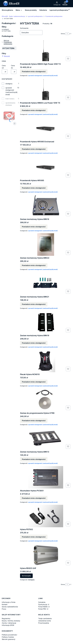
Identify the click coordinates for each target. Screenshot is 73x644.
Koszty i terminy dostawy (11, 621)
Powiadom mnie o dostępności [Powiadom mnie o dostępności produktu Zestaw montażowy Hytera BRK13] (34, 459)
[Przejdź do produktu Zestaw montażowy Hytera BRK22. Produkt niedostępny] (46, 245)
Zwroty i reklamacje (9, 623)
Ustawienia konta (45, 621)
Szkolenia (42, 602)
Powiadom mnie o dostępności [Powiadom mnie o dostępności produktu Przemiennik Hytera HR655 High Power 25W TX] (34, 72)
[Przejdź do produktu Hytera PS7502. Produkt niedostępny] (46, 516)
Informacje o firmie (9, 602)
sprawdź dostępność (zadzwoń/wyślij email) (11, 91)
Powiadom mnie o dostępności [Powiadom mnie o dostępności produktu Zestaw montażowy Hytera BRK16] (34, 227)
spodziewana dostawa (10, 104)
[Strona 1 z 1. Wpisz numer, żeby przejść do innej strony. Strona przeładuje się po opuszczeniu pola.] (67, 34)
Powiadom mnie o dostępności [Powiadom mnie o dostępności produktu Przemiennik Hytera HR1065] (34, 188)
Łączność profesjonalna (35, 16)
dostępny (9, 84)
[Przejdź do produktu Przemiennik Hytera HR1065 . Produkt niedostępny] (46, 167)
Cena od (4, 67)
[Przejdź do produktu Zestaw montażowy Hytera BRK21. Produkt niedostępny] (46, 283)
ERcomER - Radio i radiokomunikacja (13, 16)
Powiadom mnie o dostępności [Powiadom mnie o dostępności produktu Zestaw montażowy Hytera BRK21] (34, 304)
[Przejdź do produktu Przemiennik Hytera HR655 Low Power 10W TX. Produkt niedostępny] (46, 89)
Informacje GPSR (8, 625)
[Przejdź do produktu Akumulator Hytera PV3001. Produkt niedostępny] (46, 477)
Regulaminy (6, 618)
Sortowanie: (24, 28)
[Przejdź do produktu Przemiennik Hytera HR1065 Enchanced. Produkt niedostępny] (46, 128)
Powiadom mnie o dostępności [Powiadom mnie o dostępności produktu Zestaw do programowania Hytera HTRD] (34, 421)
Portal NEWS (43, 607)
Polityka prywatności (9, 635)
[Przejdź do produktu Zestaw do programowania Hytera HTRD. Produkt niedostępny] (46, 400)
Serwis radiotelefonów (10, 607)
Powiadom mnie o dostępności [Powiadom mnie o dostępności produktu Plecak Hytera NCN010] (34, 382)
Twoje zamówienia (45, 618)
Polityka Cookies (8, 637)
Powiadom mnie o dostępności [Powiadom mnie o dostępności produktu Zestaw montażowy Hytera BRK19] (34, 343)
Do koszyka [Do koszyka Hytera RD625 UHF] (26, 576)
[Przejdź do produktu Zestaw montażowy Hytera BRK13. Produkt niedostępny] (46, 438)
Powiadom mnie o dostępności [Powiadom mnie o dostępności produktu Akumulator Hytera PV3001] (34, 498)
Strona (63, 34)
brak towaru (10, 99)
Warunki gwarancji (8, 639)
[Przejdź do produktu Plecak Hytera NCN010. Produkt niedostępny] (46, 361)
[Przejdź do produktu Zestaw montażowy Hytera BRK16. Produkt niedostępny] (46, 206)
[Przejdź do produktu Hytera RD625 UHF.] (46, 555)
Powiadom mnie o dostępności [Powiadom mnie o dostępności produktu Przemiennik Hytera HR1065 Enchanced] (34, 149)
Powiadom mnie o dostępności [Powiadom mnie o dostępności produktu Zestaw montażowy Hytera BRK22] (34, 265)
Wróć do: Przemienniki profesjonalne (7, 42)
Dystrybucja (43, 604)
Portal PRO (42, 609)
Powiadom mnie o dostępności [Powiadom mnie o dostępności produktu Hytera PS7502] (34, 537)
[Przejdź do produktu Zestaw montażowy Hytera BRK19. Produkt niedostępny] (46, 322)
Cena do (13, 67)
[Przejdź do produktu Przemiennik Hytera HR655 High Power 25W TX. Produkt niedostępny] (46, 51)
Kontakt (5, 604)
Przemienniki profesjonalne (54, 16)
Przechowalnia (44, 623)
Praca (4, 609)
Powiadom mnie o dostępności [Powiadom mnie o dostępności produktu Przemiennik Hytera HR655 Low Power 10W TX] (34, 110)
